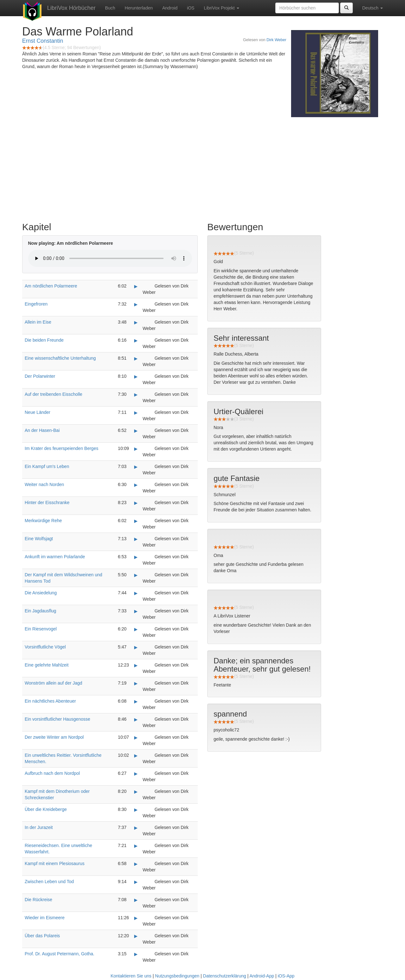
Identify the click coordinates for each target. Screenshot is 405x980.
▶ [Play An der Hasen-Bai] (136, 431)
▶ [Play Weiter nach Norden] (136, 485)
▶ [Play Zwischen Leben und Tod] (136, 882)
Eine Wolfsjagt (39, 539)
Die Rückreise (38, 900)
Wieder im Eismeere (45, 918)
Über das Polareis (42, 936)
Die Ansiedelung (41, 593)
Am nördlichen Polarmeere (51, 286)
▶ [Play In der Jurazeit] (136, 828)
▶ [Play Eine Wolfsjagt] (136, 539)
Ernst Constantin (43, 41)
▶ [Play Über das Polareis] (136, 936)
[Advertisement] (202, 168)
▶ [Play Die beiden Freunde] (136, 340)
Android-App (262, 976)
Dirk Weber (276, 40)
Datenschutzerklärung (225, 976)
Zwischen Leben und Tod (49, 882)
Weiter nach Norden (44, 484)
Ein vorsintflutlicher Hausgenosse (57, 719)
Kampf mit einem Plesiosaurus (55, 863)
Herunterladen (139, 8)
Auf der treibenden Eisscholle (53, 394)
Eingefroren (36, 304)
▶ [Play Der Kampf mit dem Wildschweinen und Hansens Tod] (136, 575)
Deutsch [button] (373, 8)
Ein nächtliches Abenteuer (50, 701)
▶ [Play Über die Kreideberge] (136, 810)
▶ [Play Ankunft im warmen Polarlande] (136, 557)
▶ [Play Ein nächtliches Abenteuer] (136, 701)
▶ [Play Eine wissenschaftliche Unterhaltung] (136, 358)
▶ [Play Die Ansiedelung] (136, 593)
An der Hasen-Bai (42, 430)
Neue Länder (37, 412)
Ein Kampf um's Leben (47, 466)
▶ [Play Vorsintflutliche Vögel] (136, 647)
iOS (191, 8)
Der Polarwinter (40, 376)
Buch (110, 8)
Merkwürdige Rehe (43, 521)
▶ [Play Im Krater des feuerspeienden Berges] (136, 449)
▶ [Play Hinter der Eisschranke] (136, 503)
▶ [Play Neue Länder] (136, 413)
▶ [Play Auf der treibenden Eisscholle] (136, 395)
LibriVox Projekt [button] (221, 8)
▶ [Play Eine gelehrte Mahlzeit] (136, 665)
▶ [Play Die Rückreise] (136, 900)
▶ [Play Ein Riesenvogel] (136, 629)
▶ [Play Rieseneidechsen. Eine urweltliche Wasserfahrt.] (136, 846)
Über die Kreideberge (46, 809)
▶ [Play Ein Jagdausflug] (136, 611)
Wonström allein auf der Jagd (53, 683)
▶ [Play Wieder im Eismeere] (136, 918)
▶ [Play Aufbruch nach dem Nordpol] (136, 774)
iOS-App (286, 976)
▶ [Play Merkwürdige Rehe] (136, 521)
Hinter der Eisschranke (47, 503)
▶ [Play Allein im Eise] (136, 322)
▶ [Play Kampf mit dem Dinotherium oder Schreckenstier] (136, 792)
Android (170, 8)
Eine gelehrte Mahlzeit (47, 665)
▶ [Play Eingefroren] (136, 304)
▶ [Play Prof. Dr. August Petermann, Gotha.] (136, 954)
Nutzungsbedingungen (177, 976)
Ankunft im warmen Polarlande (55, 557)
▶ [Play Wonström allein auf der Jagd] (136, 683)
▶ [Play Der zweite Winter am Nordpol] (136, 737)
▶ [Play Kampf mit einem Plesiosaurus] (136, 864)
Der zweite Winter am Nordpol (54, 737)
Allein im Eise (38, 322)
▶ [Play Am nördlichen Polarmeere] (136, 286)
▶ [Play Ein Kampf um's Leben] (136, 467)
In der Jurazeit (39, 827)
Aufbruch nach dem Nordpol (52, 773)
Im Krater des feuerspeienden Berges (62, 448)
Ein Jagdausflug (40, 611)
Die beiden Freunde (44, 340)
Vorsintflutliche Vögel (45, 647)
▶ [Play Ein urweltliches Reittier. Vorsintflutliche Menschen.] (136, 756)
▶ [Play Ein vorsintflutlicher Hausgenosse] (136, 719)
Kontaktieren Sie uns (131, 976)
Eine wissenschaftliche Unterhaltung (60, 358)
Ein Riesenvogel (41, 629)
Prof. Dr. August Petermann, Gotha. (59, 954)
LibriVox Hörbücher (71, 8)
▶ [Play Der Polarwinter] (136, 376)
